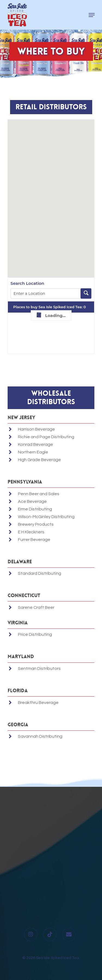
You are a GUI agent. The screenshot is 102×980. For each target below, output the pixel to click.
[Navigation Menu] (92, 15)
